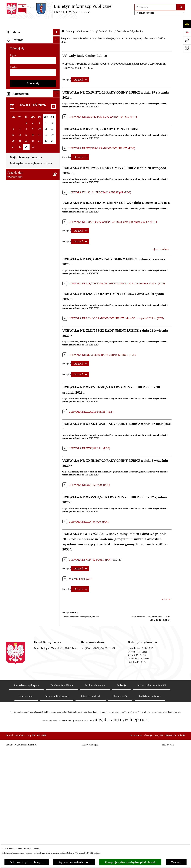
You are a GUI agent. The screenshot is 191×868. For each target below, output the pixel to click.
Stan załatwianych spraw (26, 804)
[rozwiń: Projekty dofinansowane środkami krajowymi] (57, 465)
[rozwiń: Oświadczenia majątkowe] (57, 512)
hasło (13, 631)
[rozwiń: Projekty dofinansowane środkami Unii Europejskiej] (57, 452)
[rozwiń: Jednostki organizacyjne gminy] (57, 477)
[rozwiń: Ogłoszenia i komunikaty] (57, 495)
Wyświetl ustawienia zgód (74, 862)
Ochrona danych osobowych (27, 862)
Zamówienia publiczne (62, 804)
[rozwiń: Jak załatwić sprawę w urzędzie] (57, 362)
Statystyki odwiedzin (91, 814)
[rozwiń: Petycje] (57, 353)
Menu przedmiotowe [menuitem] (20, 30)
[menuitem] (33, 38)
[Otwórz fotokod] (187, 48)
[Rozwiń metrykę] (80, 71)
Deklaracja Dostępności (57, 814)
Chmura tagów (120, 814)
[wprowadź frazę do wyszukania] (156, 7)
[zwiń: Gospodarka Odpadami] (57, 108)
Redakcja (121, 804)
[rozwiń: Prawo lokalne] (57, 73)
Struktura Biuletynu (95, 804)
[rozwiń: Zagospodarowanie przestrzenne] (57, 259)
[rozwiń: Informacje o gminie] (57, 38)
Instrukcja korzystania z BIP (152, 804)
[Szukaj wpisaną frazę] (181, 7)
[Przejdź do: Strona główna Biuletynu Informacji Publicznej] (63, 22)
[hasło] (33, 636)
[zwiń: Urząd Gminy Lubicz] (57, 82)
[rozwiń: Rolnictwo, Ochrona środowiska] (57, 272)
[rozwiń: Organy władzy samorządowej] (57, 47)
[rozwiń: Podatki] (57, 280)
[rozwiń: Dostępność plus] (57, 559)
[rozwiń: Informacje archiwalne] (57, 250)
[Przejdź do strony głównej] (59, 9)
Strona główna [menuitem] (16, 589)
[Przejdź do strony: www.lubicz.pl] (187, 40)
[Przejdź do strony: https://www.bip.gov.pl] (187, 32)
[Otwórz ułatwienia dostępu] (187, 24)
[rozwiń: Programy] (57, 542)
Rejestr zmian (26, 814)
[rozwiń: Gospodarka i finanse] (57, 417)
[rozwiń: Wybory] (57, 64)
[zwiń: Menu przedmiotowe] (57, 30)
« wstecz (167, 590)
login (13, 619)
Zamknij (176, 862)
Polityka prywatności (150, 814)
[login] (33, 624)
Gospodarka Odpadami (129, 22)
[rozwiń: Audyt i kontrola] (57, 503)
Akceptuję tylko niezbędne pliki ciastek (130, 862)
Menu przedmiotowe (77, 22)
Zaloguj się (33, 647)
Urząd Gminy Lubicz (103, 22)
